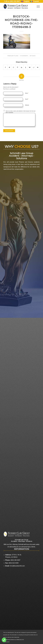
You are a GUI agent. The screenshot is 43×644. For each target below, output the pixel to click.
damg (34, 56)
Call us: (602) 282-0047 (13, 1)
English (25, 1)
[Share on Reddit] (34, 67)
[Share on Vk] (30, 67)
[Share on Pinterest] (17, 67)
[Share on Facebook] (5, 67)
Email (27, 99)
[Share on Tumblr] (26, 67)
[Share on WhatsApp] (13, 67)
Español (35, 1)
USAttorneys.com (20, 640)
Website (27, 105)
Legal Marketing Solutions (9, 640)
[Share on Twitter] (9, 67)
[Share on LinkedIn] (21, 67)
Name (27, 93)
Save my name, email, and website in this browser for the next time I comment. (21, 112)
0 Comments (24, 56)
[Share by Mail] (38, 67)
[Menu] (37, 6)
